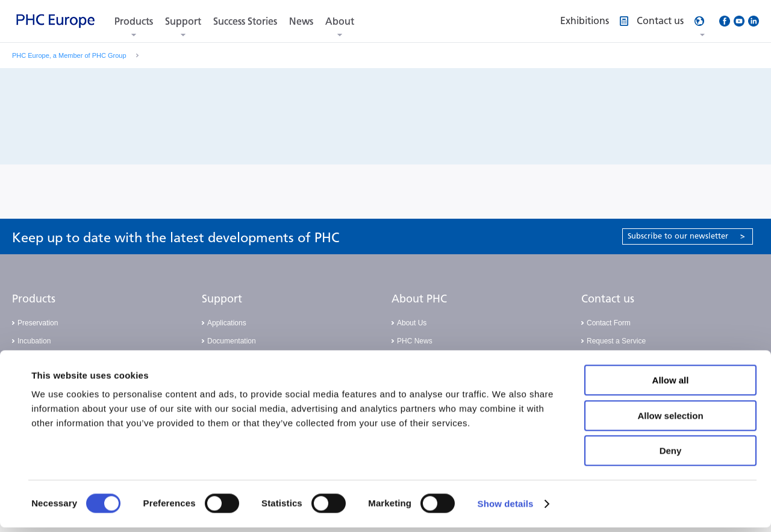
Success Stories (245, 21)
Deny (671, 455)
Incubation (34, 341)
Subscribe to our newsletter (686, 236)
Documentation (232, 341)
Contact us (608, 299)
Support (183, 21)
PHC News (415, 341)
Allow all (671, 385)
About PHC (419, 299)
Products (134, 21)
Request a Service (616, 341)
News (301, 21)
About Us (412, 323)
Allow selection (670, 420)
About (340, 21)
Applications (227, 323)
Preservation (38, 323)
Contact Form (609, 323)
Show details (506, 508)
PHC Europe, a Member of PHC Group (69, 55)
